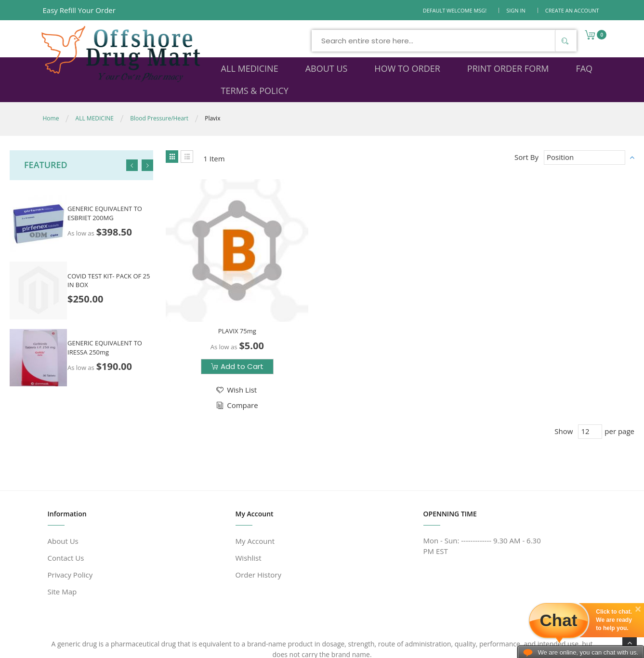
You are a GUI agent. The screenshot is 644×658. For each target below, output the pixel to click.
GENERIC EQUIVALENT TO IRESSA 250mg (105, 327)
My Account (255, 490)
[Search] (475, 41)
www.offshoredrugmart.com (136, 647)
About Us (63, 490)
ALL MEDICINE (95, 98)
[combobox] (355, 41)
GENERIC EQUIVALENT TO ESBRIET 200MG (105, 192)
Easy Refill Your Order (79, 10)
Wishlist (249, 507)
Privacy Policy (70, 524)
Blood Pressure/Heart (159, 98)
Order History (258, 524)
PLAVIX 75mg (221, 277)
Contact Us (66, 507)
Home (51, 98)
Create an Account (572, 10)
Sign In (516, 10)
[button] (219, 336)
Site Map (62, 540)
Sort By (526, 136)
